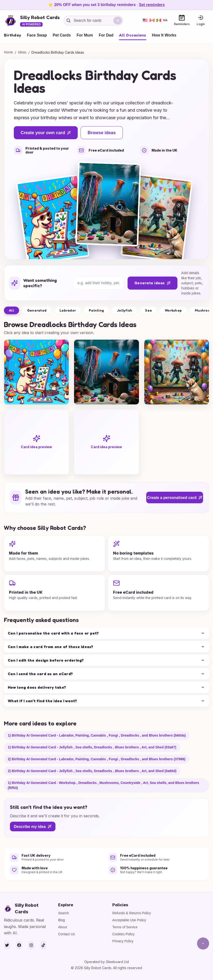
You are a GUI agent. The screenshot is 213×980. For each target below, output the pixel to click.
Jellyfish (125, 310)
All (11, 310)
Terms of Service (125, 927)
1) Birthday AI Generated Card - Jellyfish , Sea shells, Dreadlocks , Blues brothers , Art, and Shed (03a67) (92, 747)
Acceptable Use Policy (129, 920)
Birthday (12, 35)
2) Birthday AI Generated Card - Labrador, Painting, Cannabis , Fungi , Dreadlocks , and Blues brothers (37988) (97, 759)
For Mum (85, 35)
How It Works (164, 35)
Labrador (68, 310)
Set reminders (152, 5)
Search (63, 913)
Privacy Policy (123, 941)
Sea (148, 310)
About (63, 927)
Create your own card (46, 133)
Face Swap (37, 35)
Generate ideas (152, 283)
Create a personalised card (175, 498)
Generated (37, 310)
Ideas (22, 52)
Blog (61, 920)
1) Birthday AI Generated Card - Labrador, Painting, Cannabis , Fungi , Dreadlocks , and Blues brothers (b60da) (97, 735)
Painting (96, 310)
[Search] (118, 21)
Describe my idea (33, 827)
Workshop (173, 310)
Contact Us (66, 934)
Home (8, 52)
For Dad (106, 35)
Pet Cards (62, 35)
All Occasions (133, 35)
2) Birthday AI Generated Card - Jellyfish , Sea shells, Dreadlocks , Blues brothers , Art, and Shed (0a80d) (92, 771)
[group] (36, 372)
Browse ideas (102, 133)
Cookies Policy (123, 934)
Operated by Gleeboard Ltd (106, 962)
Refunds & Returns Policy (132, 913)
